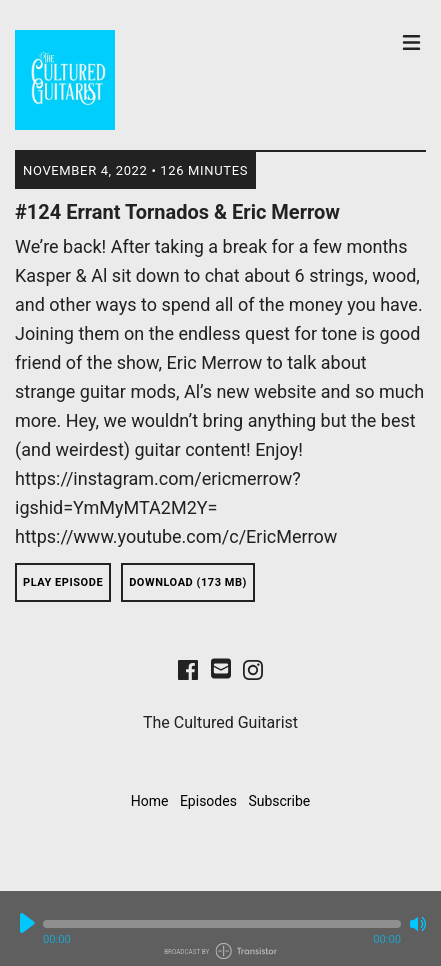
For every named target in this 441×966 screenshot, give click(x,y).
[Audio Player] (220, 928)
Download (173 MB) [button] (188, 582)
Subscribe (279, 801)
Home (150, 801)
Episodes (208, 801)
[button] (222, 924)
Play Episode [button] (63, 582)
